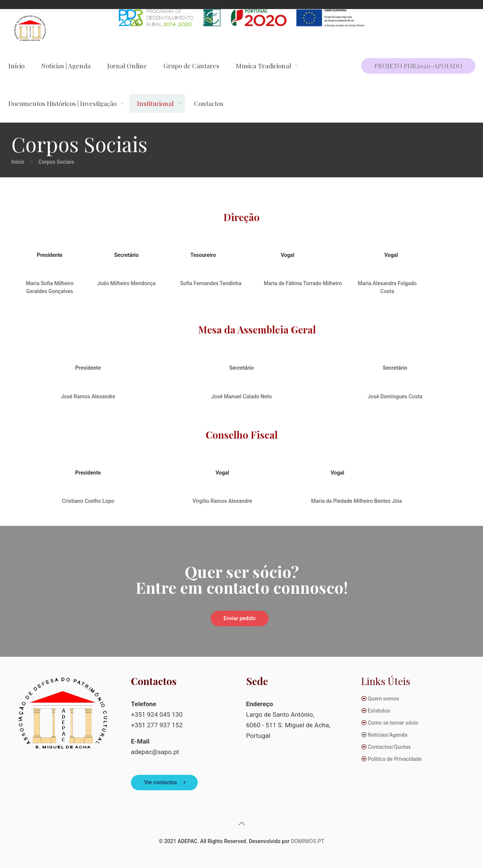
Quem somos (383, 699)
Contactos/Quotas (389, 747)
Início (18, 162)
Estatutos (379, 711)
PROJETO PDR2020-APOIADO (418, 66)
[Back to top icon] (241, 823)
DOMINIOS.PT (308, 841)
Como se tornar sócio (393, 723)
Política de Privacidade (395, 759)
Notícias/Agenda (387, 735)
